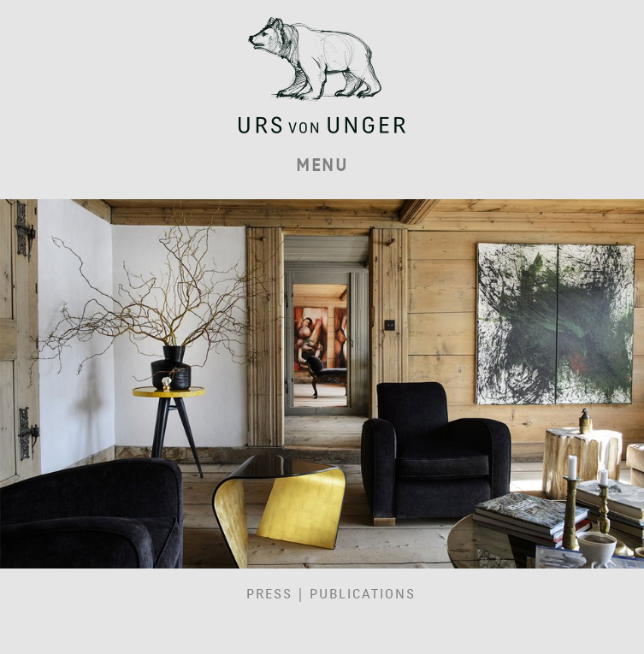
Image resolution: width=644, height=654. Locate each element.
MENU (322, 166)
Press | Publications (331, 594)
